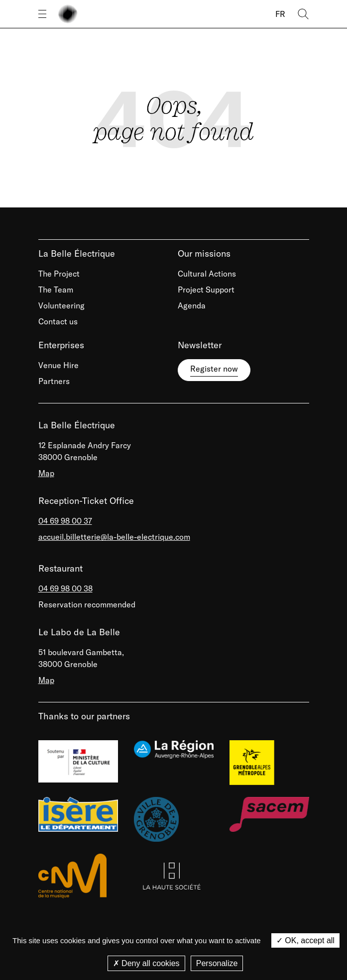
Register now (214, 369)
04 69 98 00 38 (65, 588)
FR (280, 14)
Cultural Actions (207, 274)
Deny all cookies (146, 963)
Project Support (206, 290)
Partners (54, 381)
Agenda (192, 305)
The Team (56, 290)
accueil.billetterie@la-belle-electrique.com (114, 537)
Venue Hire (58, 365)
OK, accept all (305, 940)
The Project (59, 274)
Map (46, 473)
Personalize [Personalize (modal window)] (217, 963)
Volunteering (61, 305)
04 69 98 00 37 (65, 521)
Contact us (58, 321)
